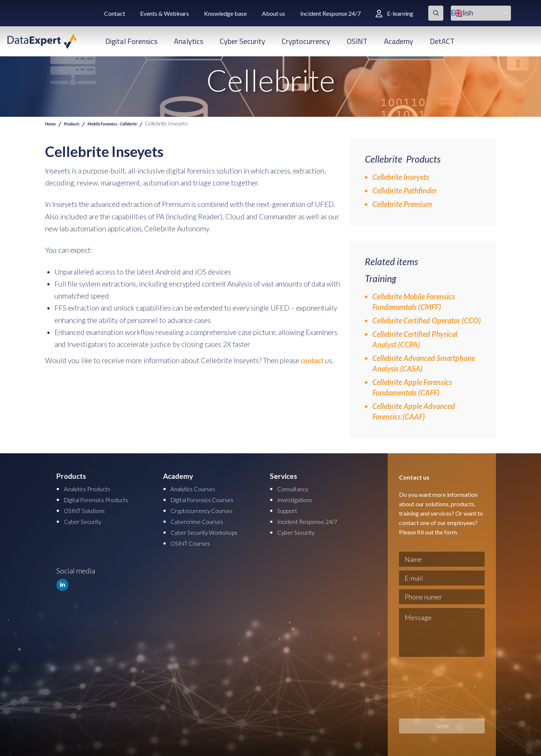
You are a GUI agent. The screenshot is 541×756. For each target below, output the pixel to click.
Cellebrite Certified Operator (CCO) (427, 320)
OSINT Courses (194, 541)
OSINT (357, 41)
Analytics (189, 41)
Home (52, 123)
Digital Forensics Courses (210, 499)
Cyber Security (243, 41)
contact (312, 360)
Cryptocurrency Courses (208, 509)
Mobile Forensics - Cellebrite (127, 123)
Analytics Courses (198, 488)
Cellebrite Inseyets (401, 177)
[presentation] (430, 688)
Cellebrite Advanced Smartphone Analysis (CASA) (424, 363)
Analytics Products (93, 488)
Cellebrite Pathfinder (405, 190)
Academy (399, 41)
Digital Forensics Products (104, 499)
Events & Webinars (165, 13)
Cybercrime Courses (202, 520)
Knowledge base (225, 13)
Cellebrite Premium (402, 204)
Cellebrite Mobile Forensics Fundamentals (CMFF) (414, 302)
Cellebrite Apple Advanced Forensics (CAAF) (414, 411)
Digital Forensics (131, 41)
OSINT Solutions (90, 509)
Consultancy (296, 488)
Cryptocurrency (306, 41)
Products (76, 123)
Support (290, 509)
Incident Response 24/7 (330, 13)
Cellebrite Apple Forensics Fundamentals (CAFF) (412, 387)
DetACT (442, 41)
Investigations (299, 499)
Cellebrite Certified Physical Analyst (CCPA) (415, 339)
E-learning (394, 13)
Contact (115, 13)
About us (274, 13)
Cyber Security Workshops (212, 530)
